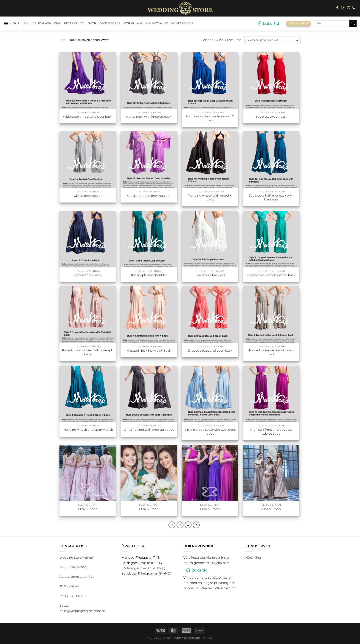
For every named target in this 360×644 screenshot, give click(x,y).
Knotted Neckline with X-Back (149, 350)
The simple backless (210, 275)
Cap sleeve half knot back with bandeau (271, 197)
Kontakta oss (182, 23)
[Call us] (354, 8)
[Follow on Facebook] (337, 8)
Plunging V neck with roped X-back (210, 197)
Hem (62, 40)
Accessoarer (110, 23)
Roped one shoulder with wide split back (88, 352)
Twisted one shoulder (88, 196)
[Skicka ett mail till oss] (348, 8)
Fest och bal (75, 23)
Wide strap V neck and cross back (88, 117)
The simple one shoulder (149, 275)
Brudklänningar (47, 23)
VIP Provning (157, 23)
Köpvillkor (133, 23)
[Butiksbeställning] (272, 40)
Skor (92, 23)
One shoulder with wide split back (149, 430)
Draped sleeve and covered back (271, 275)
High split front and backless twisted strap (271, 432)
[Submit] (353, 23)
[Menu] (11, 23)
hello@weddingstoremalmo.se (82, 611)
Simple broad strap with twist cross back (210, 432)
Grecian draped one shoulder (149, 196)
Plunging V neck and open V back (88, 430)
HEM (26, 23)
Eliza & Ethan (88, 509)
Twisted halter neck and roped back (271, 352)
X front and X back (88, 275)
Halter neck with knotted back (149, 117)
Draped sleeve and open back (210, 350)
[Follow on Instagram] (343, 8)
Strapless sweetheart (271, 117)
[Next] (196, 525)
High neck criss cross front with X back (210, 118)
